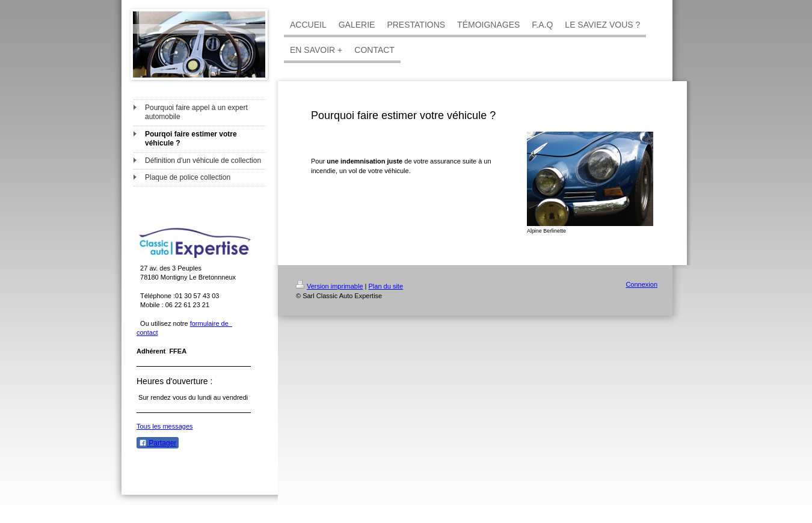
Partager (158, 443)
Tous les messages (165, 426)
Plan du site (386, 286)
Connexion (641, 284)
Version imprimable (330, 286)
